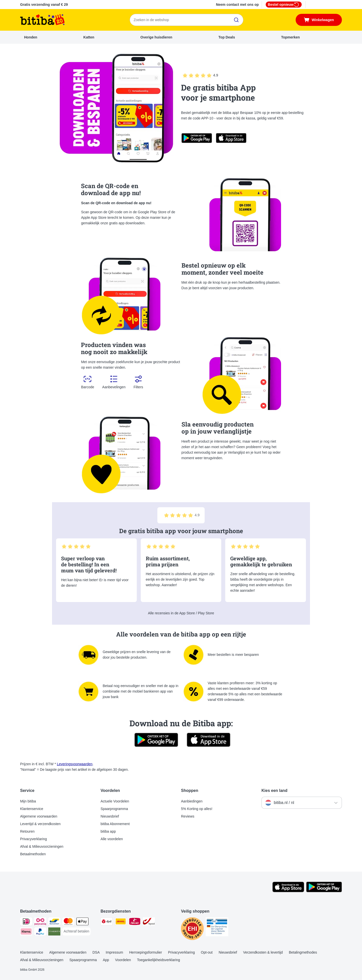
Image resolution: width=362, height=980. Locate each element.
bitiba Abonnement (115, 824)
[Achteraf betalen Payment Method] (76, 931)
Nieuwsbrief (110, 816)
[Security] (192, 930)
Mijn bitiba (28, 801)
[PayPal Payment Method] (40, 932)
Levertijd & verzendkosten (40, 824)
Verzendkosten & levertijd (263, 952)
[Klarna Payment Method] (26, 932)
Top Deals (227, 37)
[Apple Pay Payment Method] (82, 922)
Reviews (188, 816)
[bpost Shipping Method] (149, 922)
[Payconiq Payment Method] (40, 922)
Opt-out (207, 952)
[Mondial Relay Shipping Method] (135, 922)
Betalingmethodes (303, 952)
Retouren (27, 831)
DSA (96, 952)
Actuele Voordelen (115, 801)
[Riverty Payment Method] (54, 932)
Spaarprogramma (114, 809)
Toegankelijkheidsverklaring (159, 960)
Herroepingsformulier (146, 952)
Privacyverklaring (34, 839)
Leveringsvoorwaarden (75, 764)
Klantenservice (32, 809)
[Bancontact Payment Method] (54, 922)
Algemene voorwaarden (39, 816)
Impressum (115, 952)
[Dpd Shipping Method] (107, 922)
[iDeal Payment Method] (26, 922)
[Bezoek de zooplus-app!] (288, 891)
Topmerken (290, 37)
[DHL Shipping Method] (121, 922)
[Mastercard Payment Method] (68, 922)
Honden (31, 37)
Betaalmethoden (33, 854)
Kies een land (274, 791)
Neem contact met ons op (237, 5)
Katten (89, 37)
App (106, 960)
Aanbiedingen (192, 801)
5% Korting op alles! (197, 809)
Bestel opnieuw (284, 5)
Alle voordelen (112, 839)
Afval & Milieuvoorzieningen (42, 846)
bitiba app (108, 831)
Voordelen (123, 960)
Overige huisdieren (156, 37)
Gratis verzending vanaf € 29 (44, 5)
